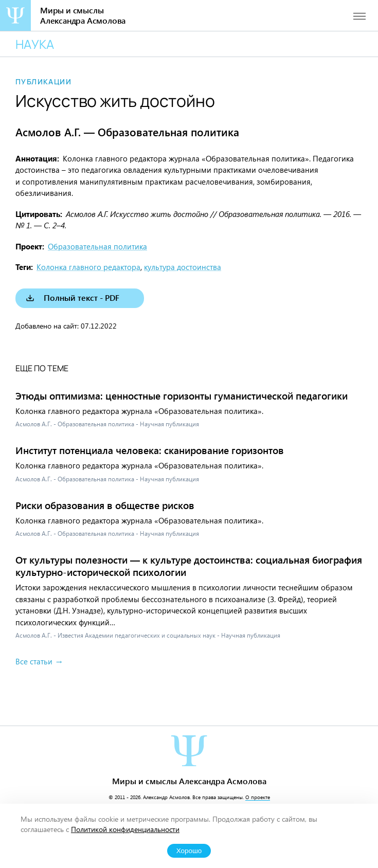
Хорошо (189, 851)
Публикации (43, 82)
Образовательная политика (97, 246)
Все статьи (34, 661)
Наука (35, 44)
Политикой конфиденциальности (125, 829)
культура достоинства (183, 267)
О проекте (258, 797)
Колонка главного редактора (88, 267)
